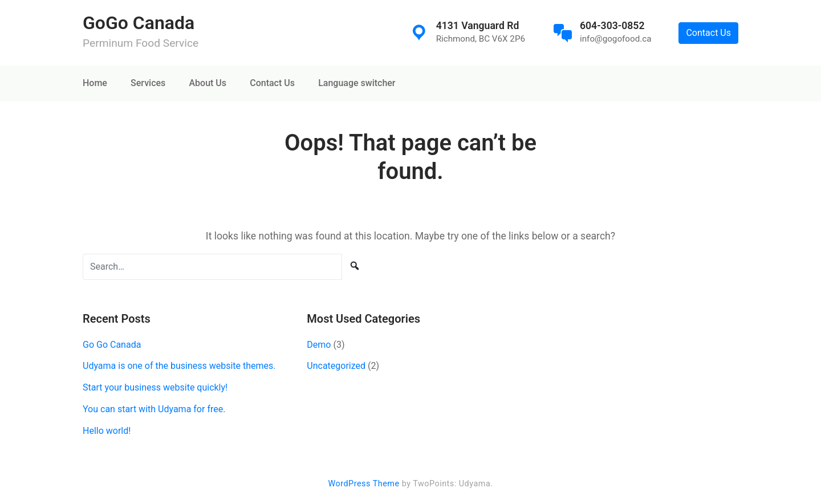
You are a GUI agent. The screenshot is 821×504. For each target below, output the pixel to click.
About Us (208, 83)
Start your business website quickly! (155, 387)
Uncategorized (336, 366)
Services (148, 83)
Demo (319, 345)
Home (95, 83)
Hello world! (107, 431)
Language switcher (357, 83)
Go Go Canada (112, 345)
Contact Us (708, 33)
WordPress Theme (363, 484)
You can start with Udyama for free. (154, 409)
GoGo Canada (139, 23)
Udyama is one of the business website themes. (179, 366)
